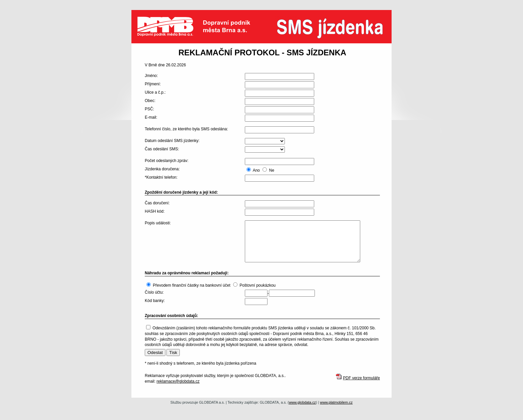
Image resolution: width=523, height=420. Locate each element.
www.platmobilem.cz (336, 402)
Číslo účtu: (154, 292)
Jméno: (151, 76)
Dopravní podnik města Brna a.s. (198, 27)
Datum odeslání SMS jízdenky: (172, 141)
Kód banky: (155, 301)
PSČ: (149, 109)
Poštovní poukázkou (257, 285)
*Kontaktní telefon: (161, 177)
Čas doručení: (157, 203)
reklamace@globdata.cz (178, 381)
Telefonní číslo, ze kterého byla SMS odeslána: (186, 129)
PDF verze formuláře (361, 378)
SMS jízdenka (333, 32)
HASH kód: (155, 211)
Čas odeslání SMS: (162, 149)
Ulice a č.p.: (155, 92)
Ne (272, 170)
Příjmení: (153, 84)
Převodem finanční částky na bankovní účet (191, 285)
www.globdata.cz (302, 402)
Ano (256, 170)
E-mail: (151, 117)
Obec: (150, 101)
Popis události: (158, 223)
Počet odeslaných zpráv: (167, 161)
